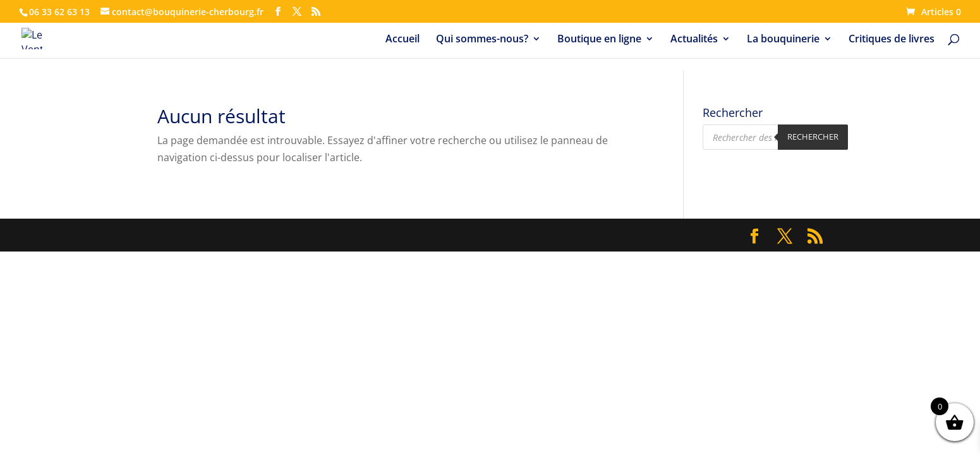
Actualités (694, 40)
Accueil (402, 40)
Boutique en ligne (599, 40)
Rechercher (813, 136)
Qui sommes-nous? (482, 40)
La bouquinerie (783, 40)
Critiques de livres (892, 40)
